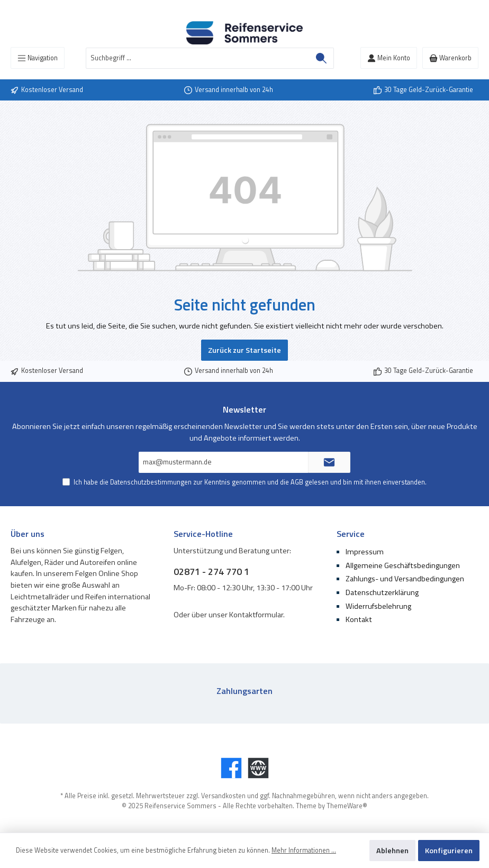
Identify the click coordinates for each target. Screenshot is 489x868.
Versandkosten (223, 796)
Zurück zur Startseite (245, 350)
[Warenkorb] (450, 58)
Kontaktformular (256, 615)
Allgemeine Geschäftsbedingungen (403, 565)
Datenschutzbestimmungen (151, 482)
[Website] (258, 768)
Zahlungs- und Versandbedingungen (405, 579)
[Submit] (329, 462)
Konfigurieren (449, 851)
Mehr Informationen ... (304, 851)
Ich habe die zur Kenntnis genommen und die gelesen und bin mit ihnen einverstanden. (250, 482)
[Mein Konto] (389, 58)
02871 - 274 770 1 (211, 572)
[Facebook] (231, 768)
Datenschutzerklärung (382, 592)
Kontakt (359, 619)
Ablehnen (392, 851)
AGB (297, 482)
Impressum (365, 552)
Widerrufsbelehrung (378, 606)
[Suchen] (322, 58)
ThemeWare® (347, 806)
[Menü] (38, 58)
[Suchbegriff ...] (198, 58)
